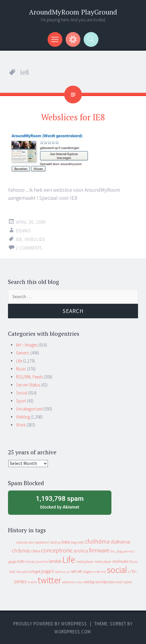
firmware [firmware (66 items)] (99, 550)
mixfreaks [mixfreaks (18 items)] (120, 561)
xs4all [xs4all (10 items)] (119, 582)
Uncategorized (29, 409)
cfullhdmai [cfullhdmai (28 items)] (120, 542)
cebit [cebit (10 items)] (81, 542)
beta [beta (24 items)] (66, 542)
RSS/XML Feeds (29, 377)
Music (21, 369)
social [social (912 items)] (117, 570)
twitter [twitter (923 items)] (50, 580)
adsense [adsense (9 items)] (22, 542)
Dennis (23, 231)
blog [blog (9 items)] (73, 542)
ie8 (19, 239)
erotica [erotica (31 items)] (81, 551)
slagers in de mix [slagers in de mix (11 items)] (95, 572)
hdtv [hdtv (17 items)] (21, 561)
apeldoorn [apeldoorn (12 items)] (42, 542)
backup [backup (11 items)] (56, 542)
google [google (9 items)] (13, 562)
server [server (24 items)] (77, 571)
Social (22, 393)
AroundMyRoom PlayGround (73, 12)
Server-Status (28, 385)
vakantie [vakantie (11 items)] (68, 582)
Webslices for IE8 (73, 117)
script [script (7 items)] (66, 572)
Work (21, 425)
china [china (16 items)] (36, 551)
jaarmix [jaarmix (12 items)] (42, 561)
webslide (35, 239)
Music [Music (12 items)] (133, 561)
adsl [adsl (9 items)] (31, 542)
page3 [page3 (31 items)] (48, 571)
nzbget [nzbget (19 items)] (35, 571)
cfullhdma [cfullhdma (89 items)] (97, 541)
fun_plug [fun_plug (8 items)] (116, 551)
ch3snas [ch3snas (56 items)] (21, 550)
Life (19, 361)
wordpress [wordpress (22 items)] (105, 582)
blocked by (60, 502)
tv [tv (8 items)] (129, 572)
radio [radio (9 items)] (58, 572)
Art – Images (27, 345)
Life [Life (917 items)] (69, 560)
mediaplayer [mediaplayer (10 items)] (85, 561)
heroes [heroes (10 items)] (31, 561)
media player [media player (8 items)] (103, 562)
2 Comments (29, 248)
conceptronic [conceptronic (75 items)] (57, 550)
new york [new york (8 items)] (22, 572)
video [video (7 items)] (79, 582)
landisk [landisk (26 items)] (55, 561)
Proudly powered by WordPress (50, 624)
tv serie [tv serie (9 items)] (32, 582)
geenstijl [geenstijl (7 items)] (129, 551)
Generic (23, 353)
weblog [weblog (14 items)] (89, 582)
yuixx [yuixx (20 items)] (128, 582)
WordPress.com (73, 632)
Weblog (23, 417)
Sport (21, 401)
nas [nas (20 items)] (12, 571)
